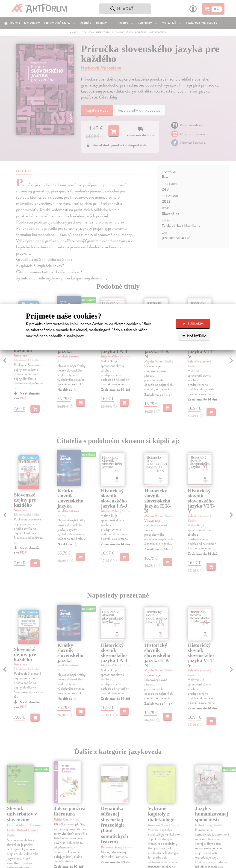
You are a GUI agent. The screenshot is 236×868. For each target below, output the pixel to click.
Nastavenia (194, 336)
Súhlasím (193, 324)
